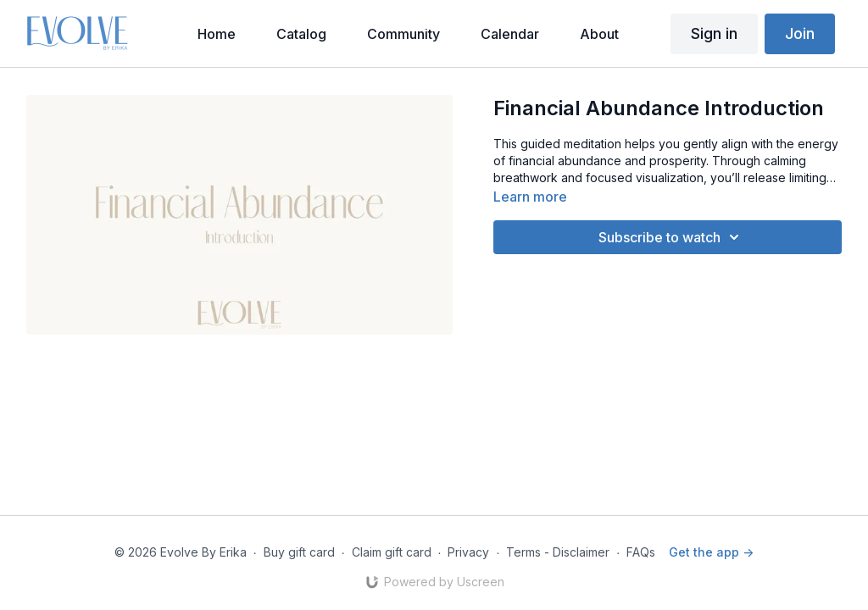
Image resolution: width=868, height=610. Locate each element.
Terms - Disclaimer (558, 552)
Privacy (468, 552)
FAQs (641, 552)
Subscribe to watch (671, 237)
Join (800, 33)
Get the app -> (711, 552)
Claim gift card (392, 552)
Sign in (714, 33)
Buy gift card (299, 552)
